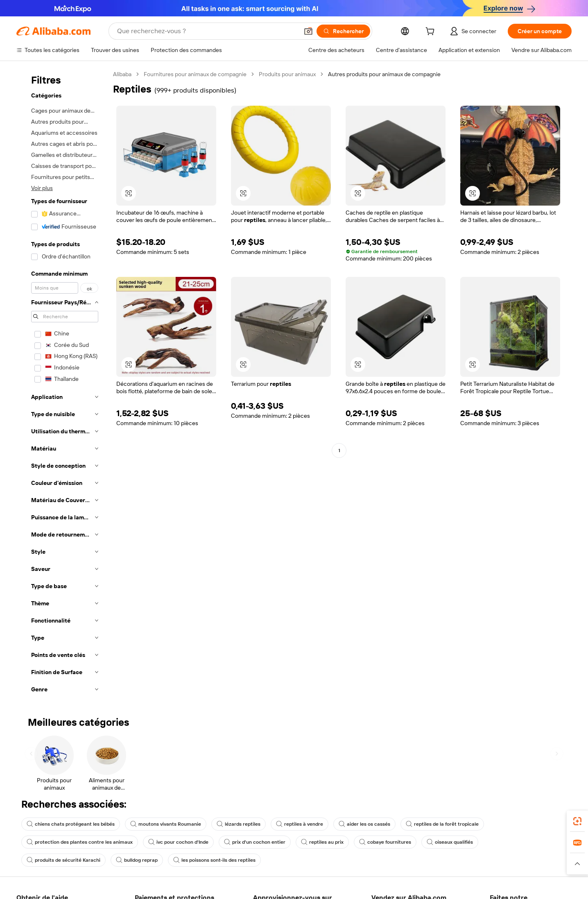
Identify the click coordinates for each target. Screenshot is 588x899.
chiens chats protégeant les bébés (71, 824)
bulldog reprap (137, 860)
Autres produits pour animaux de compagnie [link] (384, 74)
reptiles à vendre (300, 824)
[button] (308, 31)
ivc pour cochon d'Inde (178, 842)
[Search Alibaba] (207, 31)
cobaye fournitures (385, 842)
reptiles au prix (322, 842)
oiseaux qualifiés (450, 842)
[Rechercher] (343, 31)
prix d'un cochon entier (255, 842)
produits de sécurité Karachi (63, 860)
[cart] (432, 32)
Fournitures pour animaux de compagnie (195, 74)
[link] (577, 821)
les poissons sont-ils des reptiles (214, 860)
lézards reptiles (239, 824)
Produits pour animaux (287, 74)
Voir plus (42, 188)
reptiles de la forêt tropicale (442, 824)
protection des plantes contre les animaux (80, 842)
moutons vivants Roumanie (166, 824)
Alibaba (122, 74)
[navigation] (62, 384)
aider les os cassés (364, 824)
